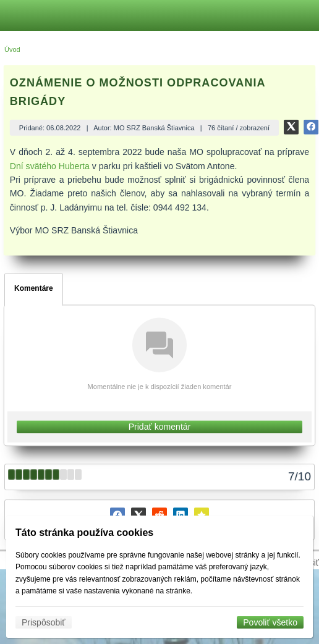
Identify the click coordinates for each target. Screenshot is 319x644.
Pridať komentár (160, 427)
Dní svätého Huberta (50, 166)
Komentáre (34, 288)
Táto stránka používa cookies (84, 533)
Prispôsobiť (44, 622)
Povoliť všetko (270, 622)
